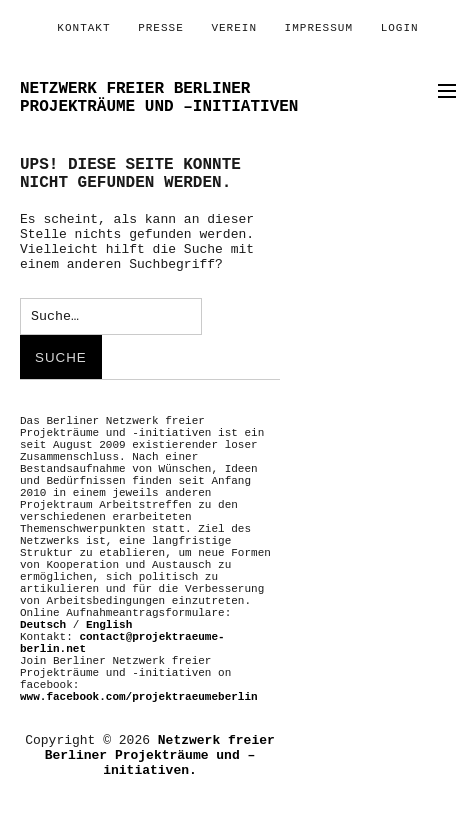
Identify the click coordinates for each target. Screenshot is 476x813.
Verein (234, 28)
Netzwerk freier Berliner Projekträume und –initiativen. (160, 755)
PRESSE (161, 28)
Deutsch (43, 625)
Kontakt (83, 28)
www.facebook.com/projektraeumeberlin (139, 697)
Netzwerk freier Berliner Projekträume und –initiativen (159, 98)
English (109, 625)
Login (400, 28)
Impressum (319, 28)
